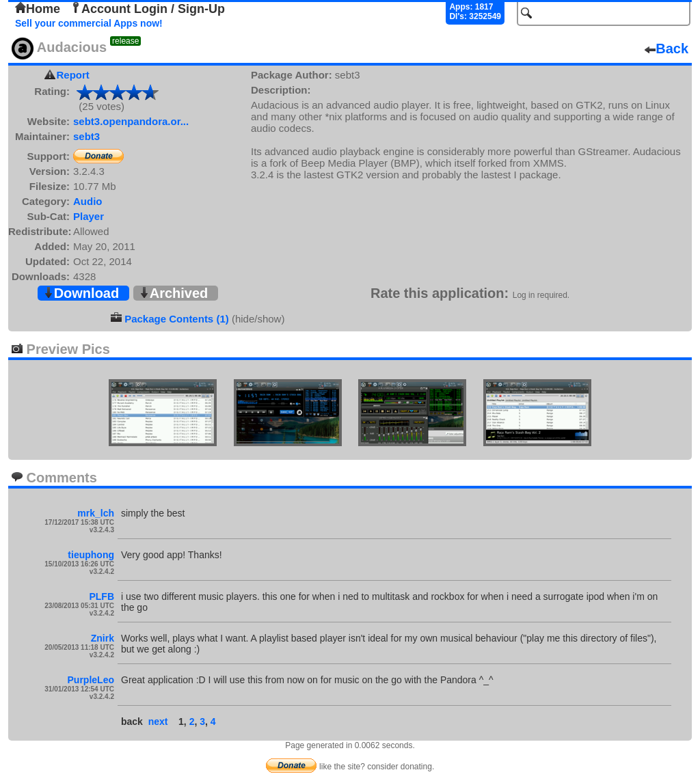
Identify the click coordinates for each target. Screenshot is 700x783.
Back (667, 49)
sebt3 (86, 136)
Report (73, 75)
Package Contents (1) (177, 319)
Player (89, 216)
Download (81, 293)
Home (38, 9)
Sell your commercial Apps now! (89, 23)
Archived (174, 293)
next (158, 722)
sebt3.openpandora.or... (131, 121)
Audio (88, 201)
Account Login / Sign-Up (148, 9)
